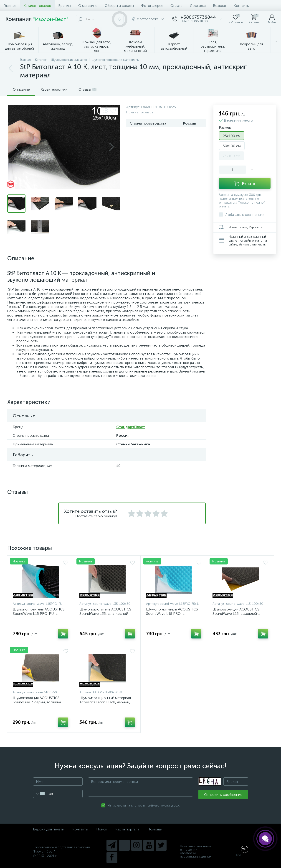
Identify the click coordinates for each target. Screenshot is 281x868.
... (276, 40)
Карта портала (127, 829)
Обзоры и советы (119, 6)
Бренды (65, 6)
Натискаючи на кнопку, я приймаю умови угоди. (144, 805)
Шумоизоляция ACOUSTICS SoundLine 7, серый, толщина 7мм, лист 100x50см (37, 702)
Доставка (198, 6)
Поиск (102, 829)
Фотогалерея (152, 6)
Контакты (242, 6)
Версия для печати (49, 829)
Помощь (155, 829)
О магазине (88, 6)
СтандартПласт (131, 427)
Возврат (220, 6)
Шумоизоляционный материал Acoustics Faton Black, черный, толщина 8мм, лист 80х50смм (105, 702)
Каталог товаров (37, 6)
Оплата (176, 6)
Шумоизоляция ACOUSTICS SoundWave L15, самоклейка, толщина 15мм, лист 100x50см (238, 614)
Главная (10, 6)
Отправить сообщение (223, 795)
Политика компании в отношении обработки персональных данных (196, 851)
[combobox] (44, 794)
